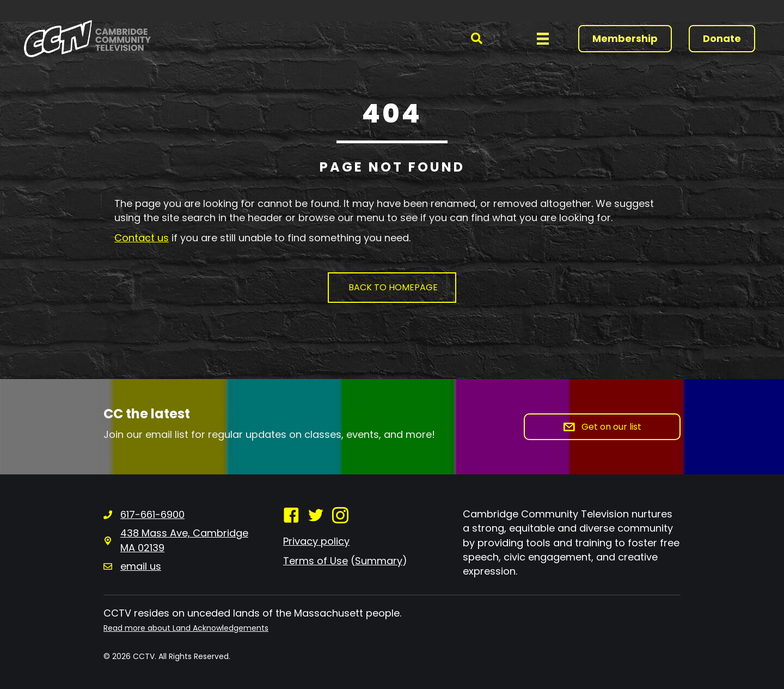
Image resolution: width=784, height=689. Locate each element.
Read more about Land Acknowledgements (186, 628)
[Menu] (543, 39)
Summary (379, 561)
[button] (477, 39)
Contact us (142, 238)
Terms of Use (316, 561)
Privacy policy (316, 541)
